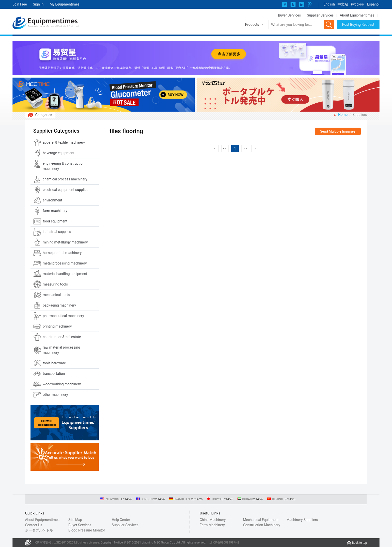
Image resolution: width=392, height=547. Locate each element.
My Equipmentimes (65, 4)
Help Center (121, 520)
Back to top (359, 543)
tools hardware (54, 363)
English (329, 4)
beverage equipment (59, 153)
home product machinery (62, 253)
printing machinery (57, 326)
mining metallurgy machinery (65, 242)
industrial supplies (57, 232)
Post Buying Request (358, 25)
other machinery (55, 395)
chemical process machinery (65, 179)
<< (225, 148)
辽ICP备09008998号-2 (224, 542)
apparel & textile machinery (64, 142)
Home (343, 115)
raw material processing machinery (61, 350)
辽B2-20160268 (65, 542)
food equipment (55, 221)
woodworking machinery (62, 384)
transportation (54, 374)
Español (373, 4)
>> (245, 148)
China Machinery (213, 520)
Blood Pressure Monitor (87, 530)
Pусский (357, 4)
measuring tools (55, 284)
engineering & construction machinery (64, 166)
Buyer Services (289, 15)
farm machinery (55, 211)
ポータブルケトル (39, 530)
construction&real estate (62, 337)
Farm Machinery (212, 525)
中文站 (343, 4)
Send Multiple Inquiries (338, 131)
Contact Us (34, 525)
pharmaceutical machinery (63, 316)
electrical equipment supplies (65, 190)
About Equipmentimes (357, 15)
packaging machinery (59, 305)
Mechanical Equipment (261, 520)
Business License (87, 542)
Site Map (75, 520)
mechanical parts (56, 295)
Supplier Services (320, 15)
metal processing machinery (65, 263)
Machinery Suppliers (302, 520)
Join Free (20, 4)
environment (52, 200)
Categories (44, 115)
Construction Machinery (262, 525)
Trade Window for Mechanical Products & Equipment (53, 26)
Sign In (38, 4)
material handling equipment (65, 274)
